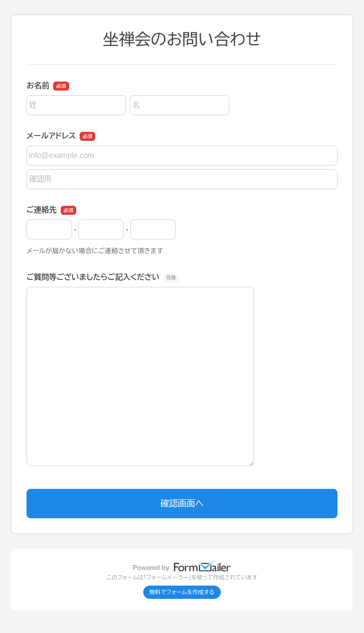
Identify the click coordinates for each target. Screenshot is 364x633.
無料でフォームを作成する (182, 592)
